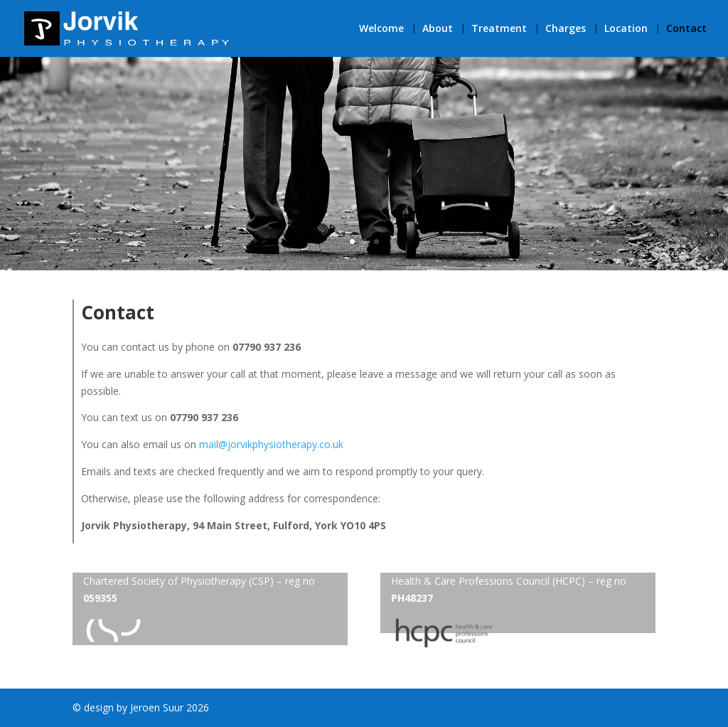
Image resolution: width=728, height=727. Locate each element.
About (438, 29)
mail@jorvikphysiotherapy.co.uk (271, 444)
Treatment (499, 29)
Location (626, 29)
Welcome (381, 29)
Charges (566, 29)
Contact (686, 29)
